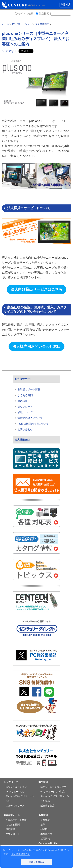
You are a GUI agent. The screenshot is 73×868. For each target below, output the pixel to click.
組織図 (44, 829)
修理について (25, 412)
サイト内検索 (26, 14)
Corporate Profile (48, 843)
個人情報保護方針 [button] (21, 854)
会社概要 (45, 820)
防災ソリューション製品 (53, 787)
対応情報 (23, 401)
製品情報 (43, 782)
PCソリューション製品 (53, 792)
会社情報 (43, 815)
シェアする (10, 51)
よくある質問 (25, 395)
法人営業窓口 (22, 440)
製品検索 (44, 14)
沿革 (43, 825)
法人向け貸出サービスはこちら (37, 289)
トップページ (11, 782)
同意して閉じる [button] (36, 862)
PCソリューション (15, 792)
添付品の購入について (30, 418)
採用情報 (45, 839)
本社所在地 (46, 834)
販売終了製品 (47, 806)
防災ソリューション (16, 787)
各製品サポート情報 (29, 389)
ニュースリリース (15, 806)
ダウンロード (25, 407)
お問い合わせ (25, 430)
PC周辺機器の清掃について (33, 424)
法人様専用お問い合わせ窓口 (36, 346)
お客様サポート (23, 379)
